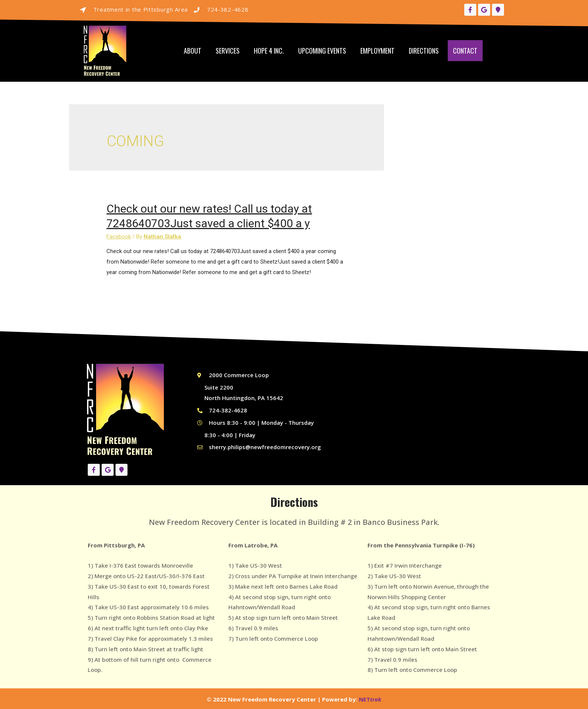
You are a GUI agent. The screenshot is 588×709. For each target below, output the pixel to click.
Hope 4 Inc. (269, 51)
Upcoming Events (322, 51)
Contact (465, 51)
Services (228, 51)
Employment (377, 51)
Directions (424, 51)
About (193, 51)
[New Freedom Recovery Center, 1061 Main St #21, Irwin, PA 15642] (419, 415)
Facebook (119, 237)
